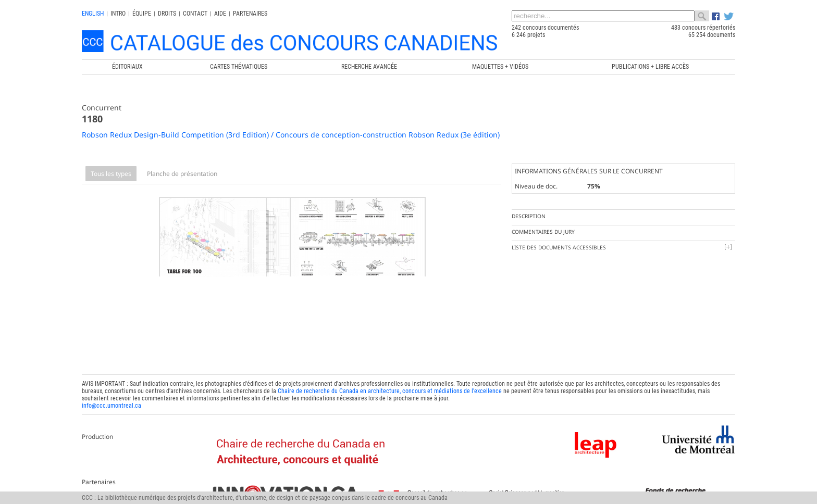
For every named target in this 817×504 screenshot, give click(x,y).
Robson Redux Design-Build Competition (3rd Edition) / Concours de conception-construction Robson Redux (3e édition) (291, 135)
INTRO (118, 14)
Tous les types (111, 174)
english (93, 14)
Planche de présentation (182, 174)
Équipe (142, 14)
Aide (220, 14)
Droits (167, 14)
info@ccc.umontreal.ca (112, 400)
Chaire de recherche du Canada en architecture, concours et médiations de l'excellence (390, 386)
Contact (195, 14)
